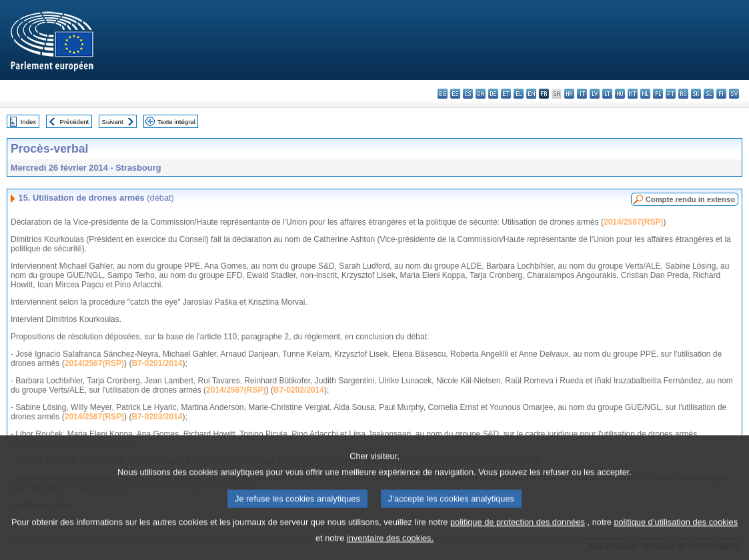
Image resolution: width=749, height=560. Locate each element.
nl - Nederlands (645, 94)
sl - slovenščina (709, 94)
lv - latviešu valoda (595, 94)
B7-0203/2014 (157, 417)
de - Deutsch (493, 94)
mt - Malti (633, 94)
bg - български (443, 94)
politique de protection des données (518, 530)
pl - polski (658, 94)
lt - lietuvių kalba (607, 94)
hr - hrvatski (569, 94)
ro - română (683, 94)
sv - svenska (734, 94)
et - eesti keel (506, 94)
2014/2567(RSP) (633, 222)
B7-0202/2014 (299, 390)
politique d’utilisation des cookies (676, 530)
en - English (531, 94)
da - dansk (481, 94)
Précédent (75, 122)
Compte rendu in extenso (690, 199)
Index (28, 122)
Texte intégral (176, 122)
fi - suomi (721, 94)
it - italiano (582, 94)
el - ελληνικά (519, 94)
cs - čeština (468, 94)
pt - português (671, 94)
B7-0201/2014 (157, 363)
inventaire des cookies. (390, 546)
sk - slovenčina (696, 94)
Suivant (113, 122)
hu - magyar (620, 94)
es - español (455, 94)
